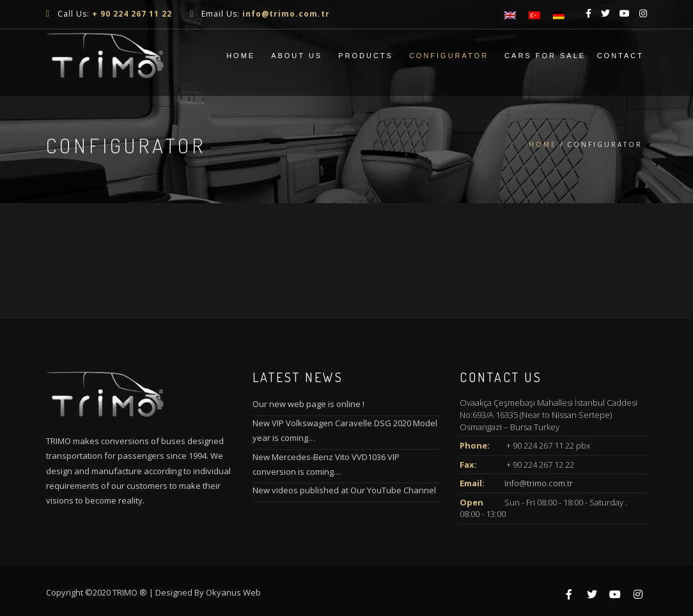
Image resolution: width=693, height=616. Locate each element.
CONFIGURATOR (449, 56)
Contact (620, 56)
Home (241, 56)
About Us (297, 56)
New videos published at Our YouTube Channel (344, 490)
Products (366, 56)
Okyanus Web (233, 592)
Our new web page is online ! (308, 404)
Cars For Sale (545, 56)
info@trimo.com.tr (539, 483)
